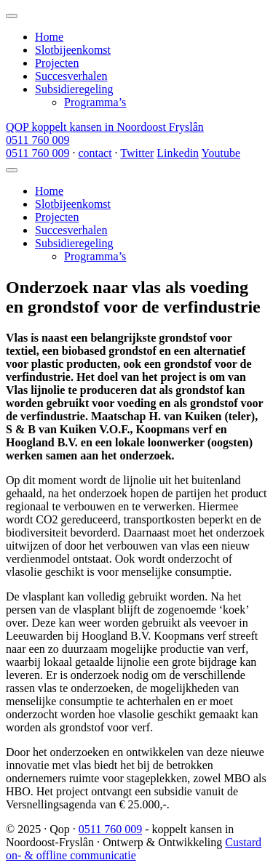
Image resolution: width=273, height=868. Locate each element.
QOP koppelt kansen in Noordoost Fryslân (105, 127)
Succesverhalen (71, 76)
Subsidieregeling (74, 89)
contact (95, 153)
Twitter (137, 153)
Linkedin (178, 153)
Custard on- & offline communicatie (134, 849)
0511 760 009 (37, 140)
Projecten (57, 63)
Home (49, 37)
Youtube (221, 153)
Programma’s (95, 102)
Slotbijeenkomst (73, 50)
